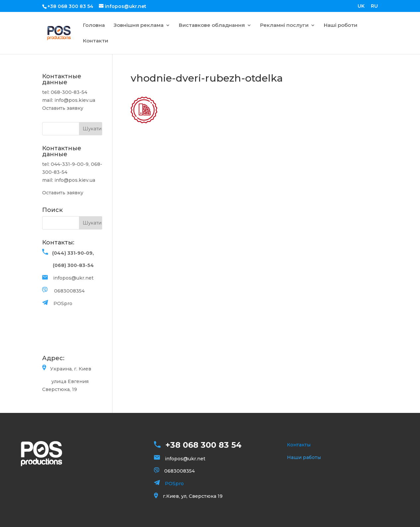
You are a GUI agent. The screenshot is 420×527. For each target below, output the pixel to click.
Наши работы (304, 457)
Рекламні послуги (284, 26)
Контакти (96, 41)
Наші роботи (341, 26)
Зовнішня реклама (139, 26)
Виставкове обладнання (212, 26)
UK (361, 6)
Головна (94, 26)
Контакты (299, 445)
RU (374, 6)
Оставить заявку (63, 108)
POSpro (63, 303)
